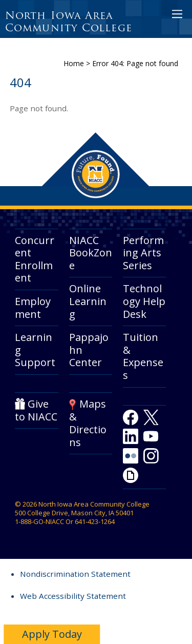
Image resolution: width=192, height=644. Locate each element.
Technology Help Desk (144, 301)
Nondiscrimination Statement (75, 574)
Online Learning (88, 301)
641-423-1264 (95, 521)
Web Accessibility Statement (73, 596)
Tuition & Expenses (143, 356)
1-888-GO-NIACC (39, 521)
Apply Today (52, 634)
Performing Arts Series (143, 253)
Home (74, 63)
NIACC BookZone (91, 253)
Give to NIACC (36, 410)
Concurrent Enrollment (35, 259)
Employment (33, 308)
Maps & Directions (88, 423)
